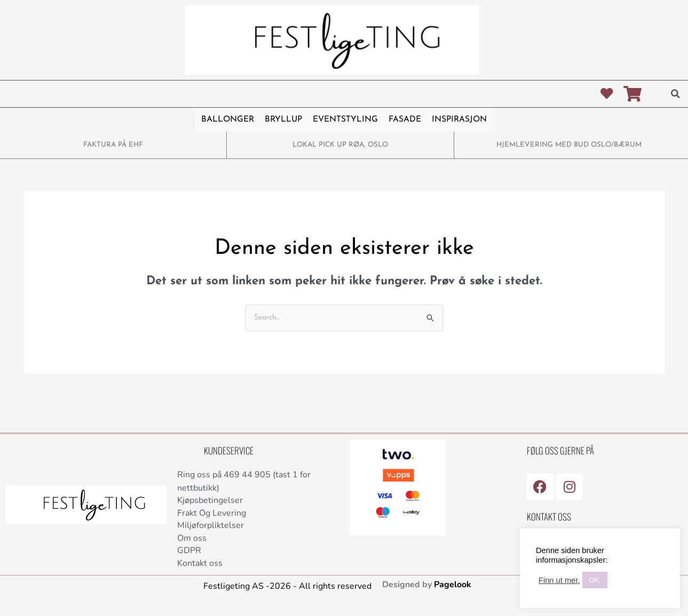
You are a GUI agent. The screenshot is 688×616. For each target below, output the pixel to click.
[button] (675, 94)
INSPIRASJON (456, 120)
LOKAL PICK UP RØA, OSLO (340, 145)
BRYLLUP (284, 120)
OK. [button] (595, 580)
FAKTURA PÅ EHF (113, 145)
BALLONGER (230, 120)
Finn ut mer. (559, 580)
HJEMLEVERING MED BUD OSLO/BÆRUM (569, 145)
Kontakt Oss (549, 517)
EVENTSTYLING (344, 120)
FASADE (402, 120)
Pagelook (453, 589)
